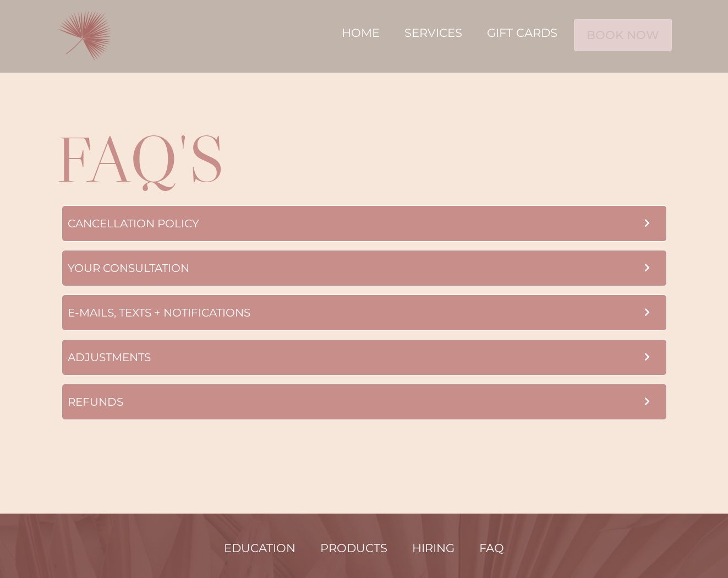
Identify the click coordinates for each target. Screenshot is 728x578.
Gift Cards (513, 32)
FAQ (492, 548)
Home (351, 32)
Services (424, 32)
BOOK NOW (618, 33)
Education (260, 548)
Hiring (433, 548)
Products (354, 548)
